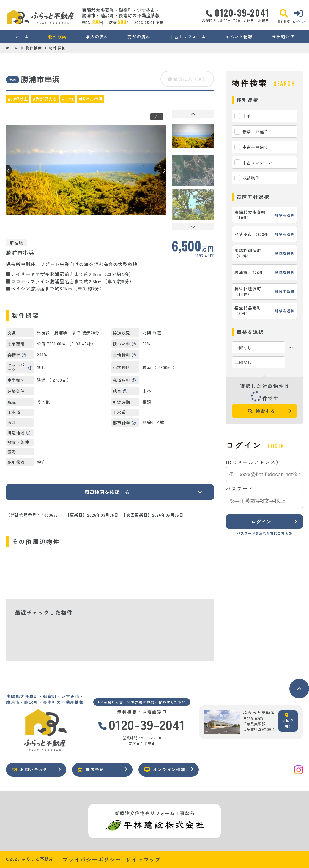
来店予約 (91, 769)
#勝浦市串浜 (90, 99)
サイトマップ (143, 859)
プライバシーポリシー (92, 859)
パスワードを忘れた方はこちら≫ (264, 533)
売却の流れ (139, 37)
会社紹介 (281, 37)
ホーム (23, 37)
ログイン (261, 521)
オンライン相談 (165, 769)
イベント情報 (239, 37)
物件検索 (58, 37)
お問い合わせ (30, 769)
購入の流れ (97, 37)
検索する (261, 411)
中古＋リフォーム (188, 37)
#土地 (68, 99)
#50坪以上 (18, 99)
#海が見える (45, 99)
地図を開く (288, 721)
